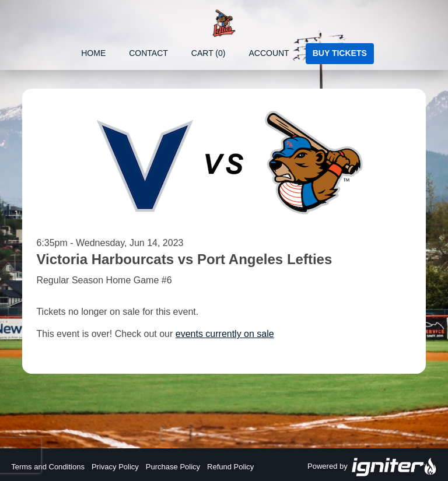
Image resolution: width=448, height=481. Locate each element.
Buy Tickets (340, 53)
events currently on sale (225, 334)
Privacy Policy (115, 467)
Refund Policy (230, 467)
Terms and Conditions (48, 467)
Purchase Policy (173, 467)
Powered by (372, 467)
